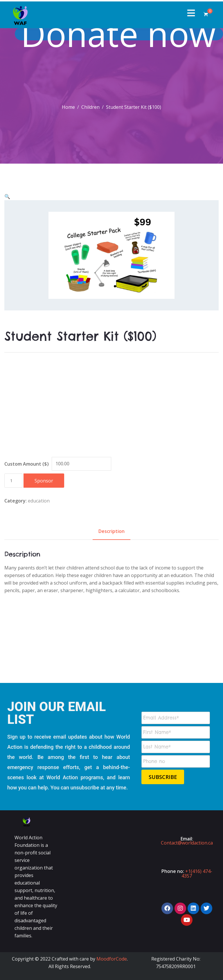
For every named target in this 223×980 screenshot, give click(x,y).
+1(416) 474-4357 (197, 874)
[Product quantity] (13, 481)
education (39, 501)
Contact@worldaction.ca (187, 843)
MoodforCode (112, 959)
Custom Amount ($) (27, 464)
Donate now (121, 34)
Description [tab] (111, 531)
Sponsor (44, 481)
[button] (7, 196)
